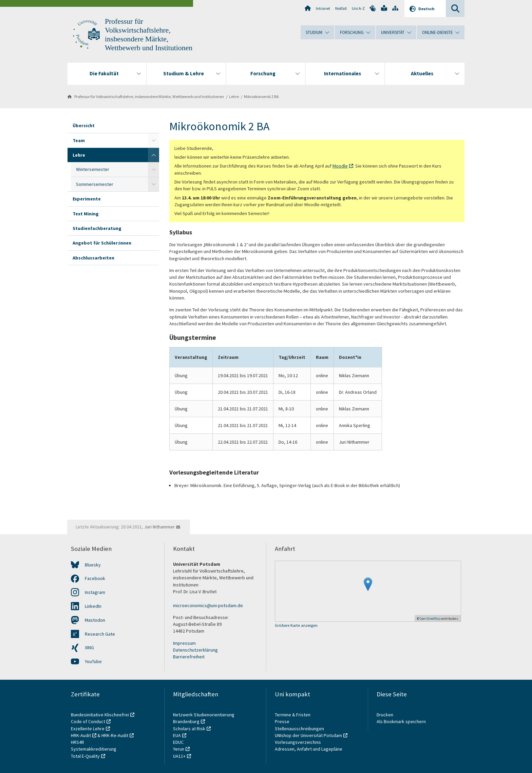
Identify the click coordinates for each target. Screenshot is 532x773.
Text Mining (86, 214)
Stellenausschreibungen (299, 729)
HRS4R (78, 742)
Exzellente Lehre (88, 729)
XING (89, 648)
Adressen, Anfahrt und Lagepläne (309, 749)
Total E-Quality (85, 756)
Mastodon (95, 620)
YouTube (93, 661)
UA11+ (179, 756)
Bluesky (93, 565)
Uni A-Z (358, 8)
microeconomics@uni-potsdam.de (208, 605)
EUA (177, 735)
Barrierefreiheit (189, 657)
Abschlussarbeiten (93, 258)
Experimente (87, 199)
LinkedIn (93, 606)
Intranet (323, 8)
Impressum (184, 643)
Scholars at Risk (189, 729)
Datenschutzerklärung (195, 650)
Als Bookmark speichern (401, 721)
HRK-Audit (81, 735)
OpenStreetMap (430, 619)
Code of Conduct (88, 721)
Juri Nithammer (159, 527)
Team (79, 140)
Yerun (179, 749)
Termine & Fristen (293, 715)
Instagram (95, 592)
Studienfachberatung (97, 228)
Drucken (385, 715)
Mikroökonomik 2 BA (261, 96)
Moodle (340, 166)
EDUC (178, 742)
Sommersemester (95, 184)
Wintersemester (93, 169)
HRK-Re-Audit (115, 735)
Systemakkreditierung (94, 749)
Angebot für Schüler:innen (102, 243)
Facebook (95, 578)
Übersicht (84, 125)
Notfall (341, 8)
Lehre (234, 96)
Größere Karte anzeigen (296, 626)
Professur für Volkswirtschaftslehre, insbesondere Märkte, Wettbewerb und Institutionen (149, 96)
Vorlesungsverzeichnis (298, 742)
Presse (283, 721)
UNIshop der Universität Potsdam (308, 735)
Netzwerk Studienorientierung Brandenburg (204, 718)
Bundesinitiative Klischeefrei (100, 715)
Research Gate (100, 634)
